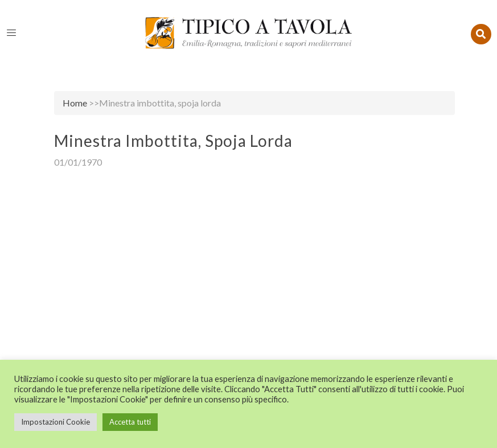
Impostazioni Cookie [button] (56, 422)
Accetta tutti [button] (130, 422)
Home (75, 103)
